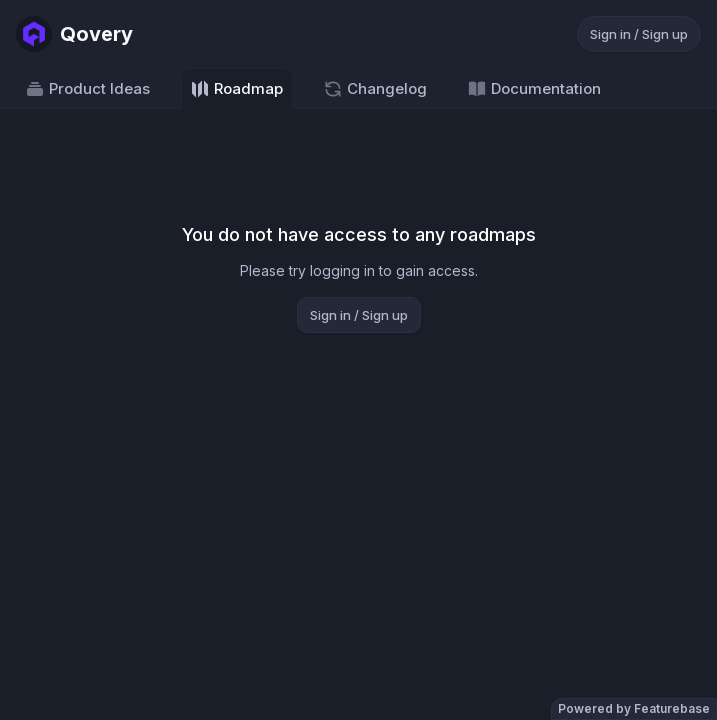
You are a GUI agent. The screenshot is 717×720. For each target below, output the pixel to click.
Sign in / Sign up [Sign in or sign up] (639, 34)
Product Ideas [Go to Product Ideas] (87, 89)
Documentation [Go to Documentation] (534, 89)
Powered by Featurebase (634, 708)
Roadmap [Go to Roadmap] (236, 89)
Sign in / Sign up (359, 315)
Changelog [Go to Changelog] (375, 89)
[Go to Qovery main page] (74, 34)
